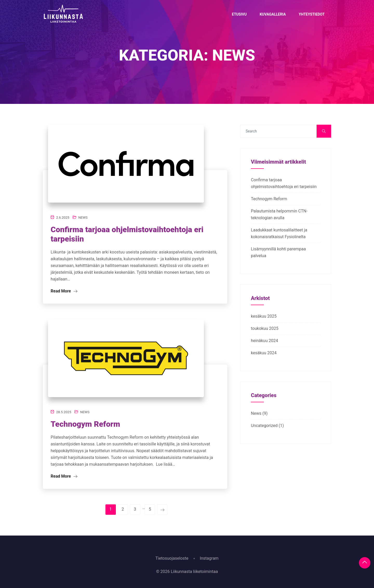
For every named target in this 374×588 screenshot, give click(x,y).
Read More (64, 291)
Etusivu (239, 14)
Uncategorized (264, 426)
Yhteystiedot (312, 14)
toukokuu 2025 (265, 328)
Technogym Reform (85, 424)
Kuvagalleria (273, 14)
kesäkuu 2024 (264, 353)
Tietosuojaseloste (172, 558)
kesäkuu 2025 (264, 316)
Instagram (209, 558)
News (83, 218)
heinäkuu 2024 (264, 341)
